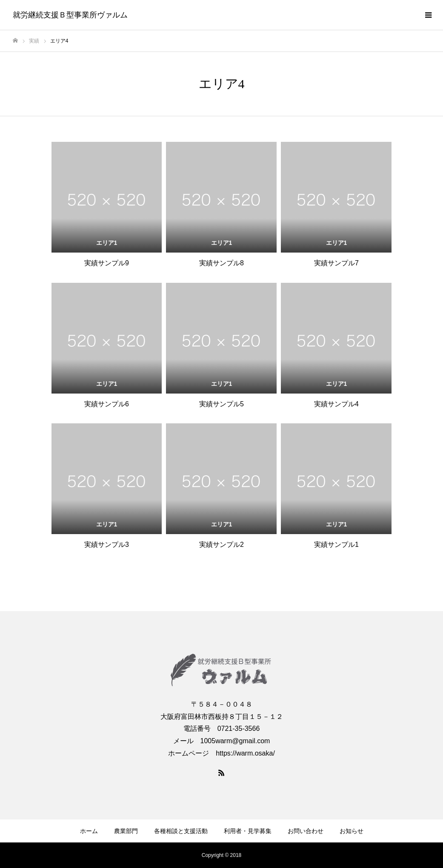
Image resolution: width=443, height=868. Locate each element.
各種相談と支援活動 (181, 831)
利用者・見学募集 (248, 831)
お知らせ (352, 831)
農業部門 (126, 831)
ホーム (89, 831)
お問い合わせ (306, 831)
